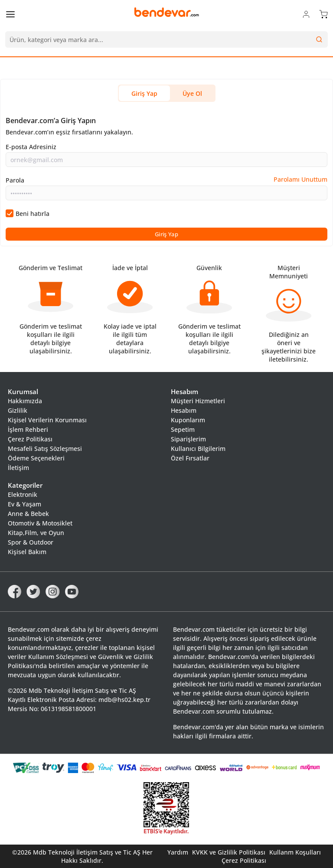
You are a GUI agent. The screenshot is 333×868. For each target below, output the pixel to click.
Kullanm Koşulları (295, 852)
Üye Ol (192, 93)
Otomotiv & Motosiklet (40, 523)
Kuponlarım (188, 420)
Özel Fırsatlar (190, 458)
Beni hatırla (33, 214)
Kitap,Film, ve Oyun (36, 533)
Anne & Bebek (28, 514)
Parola (15, 180)
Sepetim (183, 429)
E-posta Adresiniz (31, 147)
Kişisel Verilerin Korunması (47, 420)
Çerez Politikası (30, 439)
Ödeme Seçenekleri (36, 458)
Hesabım (184, 410)
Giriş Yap (144, 93)
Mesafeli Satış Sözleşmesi (45, 449)
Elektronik (23, 494)
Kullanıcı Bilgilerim (198, 449)
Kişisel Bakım (27, 552)
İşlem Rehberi (28, 429)
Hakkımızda (25, 401)
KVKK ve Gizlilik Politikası (229, 852)
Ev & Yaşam (24, 504)
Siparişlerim (188, 439)
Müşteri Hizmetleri (198, 401)
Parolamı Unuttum (300, 179)
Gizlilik (18, 410)
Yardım (178, 852)
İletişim (18, 468)
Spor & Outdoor (31, 542)
